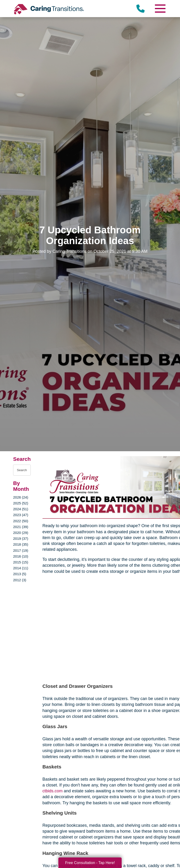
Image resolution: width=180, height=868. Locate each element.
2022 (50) (21, 521)
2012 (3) (20, 580)
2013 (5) (20, 574)
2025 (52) (21, 503)
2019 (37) (21, 538)
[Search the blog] (22, 470)
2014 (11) (21, 568)
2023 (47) (21, 515)
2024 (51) (21, 509)
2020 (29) (21, 533)
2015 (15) (21, 562)
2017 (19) (21, 550)
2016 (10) (21, 556)
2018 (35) (21, 544)
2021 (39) (21, 527)
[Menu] (160, 9)
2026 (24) (21, 497)
